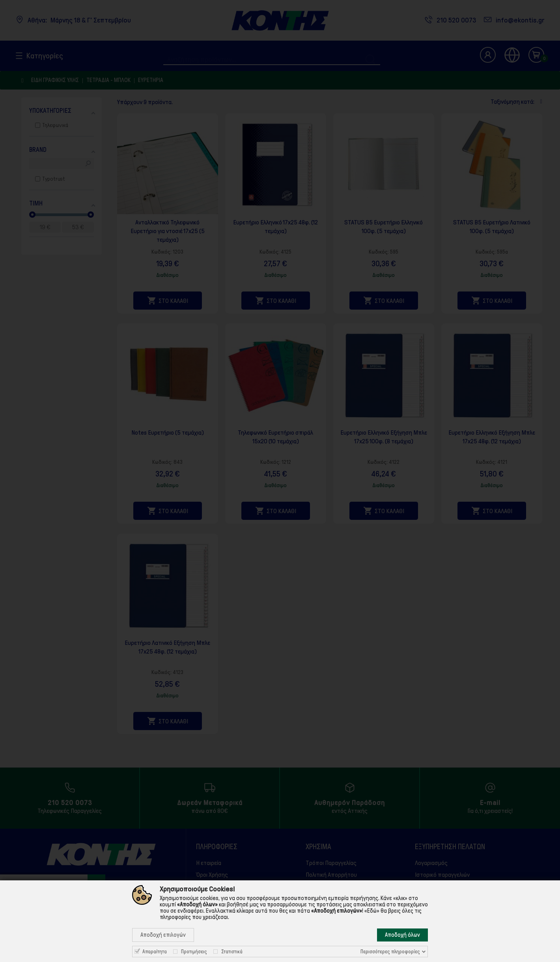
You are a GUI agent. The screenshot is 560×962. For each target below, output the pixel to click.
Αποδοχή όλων (402, 935)
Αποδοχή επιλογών (163, 935)
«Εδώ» (372, 911)
